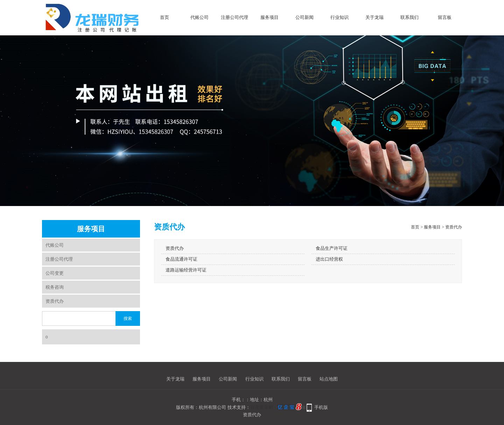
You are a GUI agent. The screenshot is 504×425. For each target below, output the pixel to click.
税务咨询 (55, 287)
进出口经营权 (329, 259)
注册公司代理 (234, 17)
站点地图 (329, 379)
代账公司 (199, 17)
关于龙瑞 (374, 17)
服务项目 (269, 17)
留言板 (445, 17)
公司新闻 (304, 17)
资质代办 (55, 301)
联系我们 (409, 17)
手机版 (321, 407)
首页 (164, 17)
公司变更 (55, 273)
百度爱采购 (262, 407)
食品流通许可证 (181, 259)
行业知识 (339, 17)
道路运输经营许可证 (186, 270)
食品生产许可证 (332, 248)
